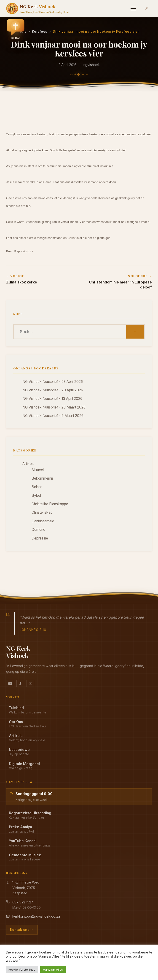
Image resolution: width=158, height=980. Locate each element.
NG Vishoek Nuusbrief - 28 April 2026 (53, 382)
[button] (16, 30)
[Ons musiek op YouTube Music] (20, 684)
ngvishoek (92, 65)
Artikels (28, 464)
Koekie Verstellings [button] (22, 969)
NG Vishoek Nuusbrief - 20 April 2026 (53, 390)
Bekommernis (43, 478)
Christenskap (42, 512)
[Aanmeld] (147, 8)
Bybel (36, 495)
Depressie (40, 538)
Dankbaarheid (43, 521)
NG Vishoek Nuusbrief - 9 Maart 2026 (53, 416)
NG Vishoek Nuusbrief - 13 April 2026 (52, 399)
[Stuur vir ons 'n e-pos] (30, 684)
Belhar (37, 487)
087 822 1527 (23, 902)
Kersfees (40, 31)
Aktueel (38, 470)
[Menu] (133, 8)
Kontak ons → (22, 930)
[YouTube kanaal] (10, 684)
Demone (38, 530)
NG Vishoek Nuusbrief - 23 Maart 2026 (54, 407)
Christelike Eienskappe (50, 504)
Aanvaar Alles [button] (53, 969)
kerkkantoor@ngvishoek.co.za (36, 916)
